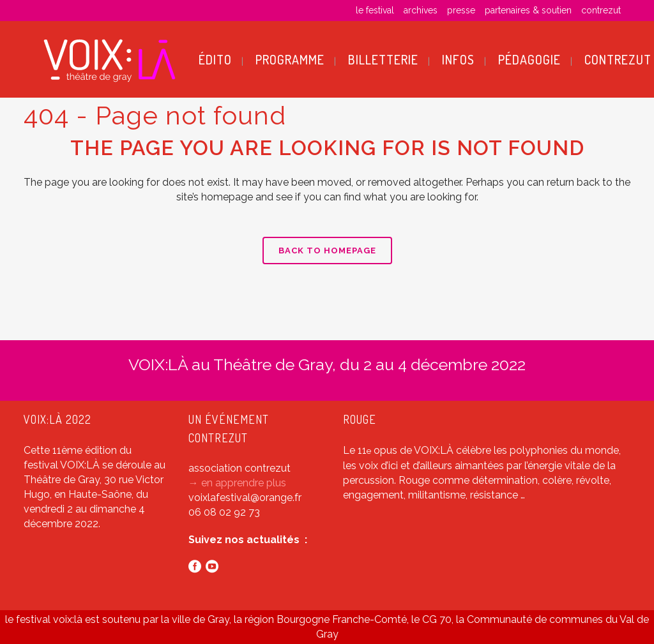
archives (421, 10)
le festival (375, 10)
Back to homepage (327, 251)
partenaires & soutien (528, 10)
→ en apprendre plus (237, 483)
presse (461, 10)
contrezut (601, 10)
